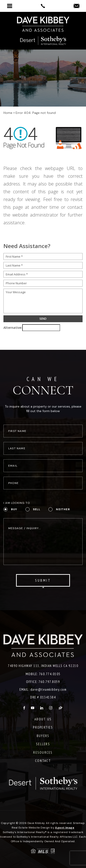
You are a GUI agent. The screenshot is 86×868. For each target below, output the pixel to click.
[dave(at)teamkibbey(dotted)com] (76, 6)
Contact (43, 761)
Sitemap (79, 823)
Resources (43, 752)
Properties (43, 727)
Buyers (43, 736)
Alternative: (13, 328)
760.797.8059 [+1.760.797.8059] (49, 682)
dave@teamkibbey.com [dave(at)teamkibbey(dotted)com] (49, 689)
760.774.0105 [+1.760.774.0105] (50, 674)
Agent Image (65, 828)
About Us (43, 719)
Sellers (43, 744)
